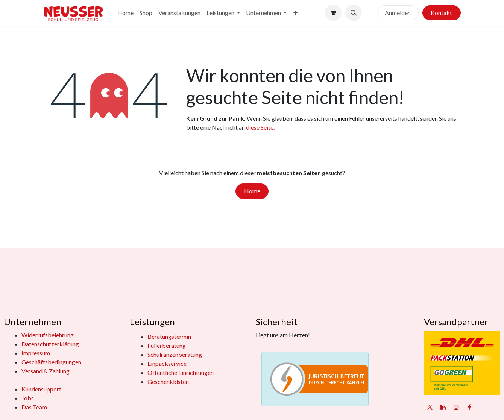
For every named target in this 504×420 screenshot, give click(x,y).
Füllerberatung (167, 345)
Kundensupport (41, 389)
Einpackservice (167, 363)
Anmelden (398, 13)
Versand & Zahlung (46, 371)
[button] (354, 13)
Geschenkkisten (168, 381)
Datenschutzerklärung (50, 344)
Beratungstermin (169, 336)
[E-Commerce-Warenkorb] (333, 13)
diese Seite (260, 127)
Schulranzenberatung (175, 354)
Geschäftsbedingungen (51, 362)
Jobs (28, 398)
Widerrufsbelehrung (48, 335)
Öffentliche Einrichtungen (181, 372)
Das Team (34, 407)
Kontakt (441, 13)
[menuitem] (125, 13)
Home (252, 191)
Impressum (36, 353)
